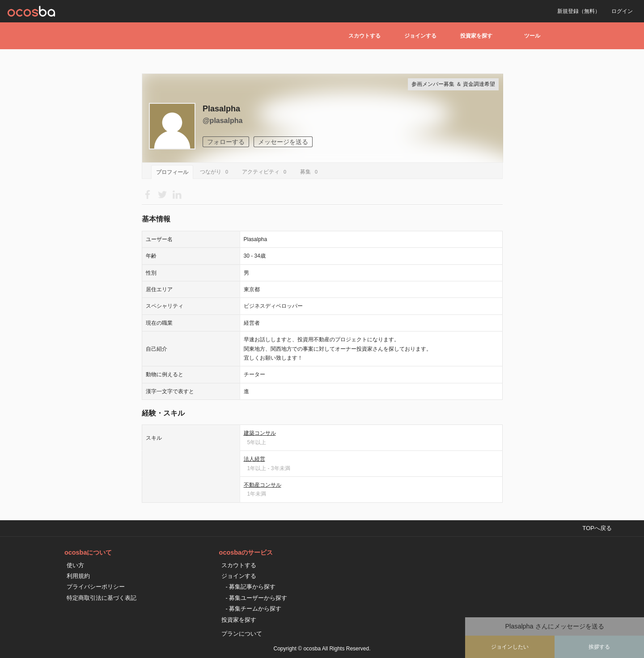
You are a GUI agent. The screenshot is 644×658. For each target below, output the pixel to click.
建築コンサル (260, 433)
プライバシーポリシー (96, 587)
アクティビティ (265, 172)
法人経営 (254, 459)
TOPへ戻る (597, 528)
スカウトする (364, 36)
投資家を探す (476, 36)
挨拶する (599, 647)
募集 (310, 172)
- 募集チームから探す (254, 609)
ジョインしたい (510, 647)
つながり (215, 172)
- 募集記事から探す (251, 587)
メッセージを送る (283, 142)
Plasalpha (221, 109)
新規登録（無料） (579, 11)
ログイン (622, 11)
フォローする (226, 142)
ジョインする (420, 36)
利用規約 (78, 576)
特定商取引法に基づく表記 (102, 598)
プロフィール (172, 172)
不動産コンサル (263, 485)
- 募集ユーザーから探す (257, 598)
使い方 (75, 565)
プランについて (242, 634)
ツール (532, 36)
